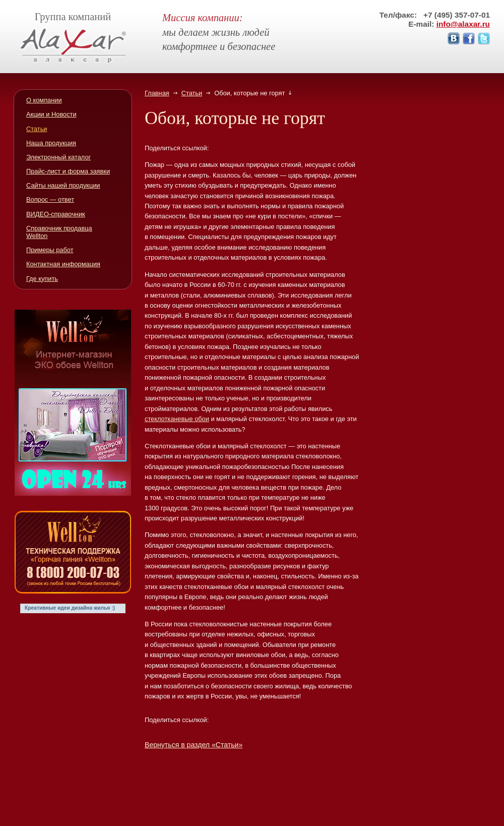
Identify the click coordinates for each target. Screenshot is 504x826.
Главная (157, 93)
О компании (44, 100)
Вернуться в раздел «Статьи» (194, 745)
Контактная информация (63, 264)
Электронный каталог (58, 157)
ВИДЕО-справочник (56, 214)
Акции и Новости (51, 114)
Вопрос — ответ (50, 199)
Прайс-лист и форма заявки (68, 171)
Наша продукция (51, 143)
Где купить (42, 279)
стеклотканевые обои (177, 419)
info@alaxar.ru (463, 24)
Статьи (192, 93)
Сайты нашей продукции (63, 185)
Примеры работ (50, 250)
